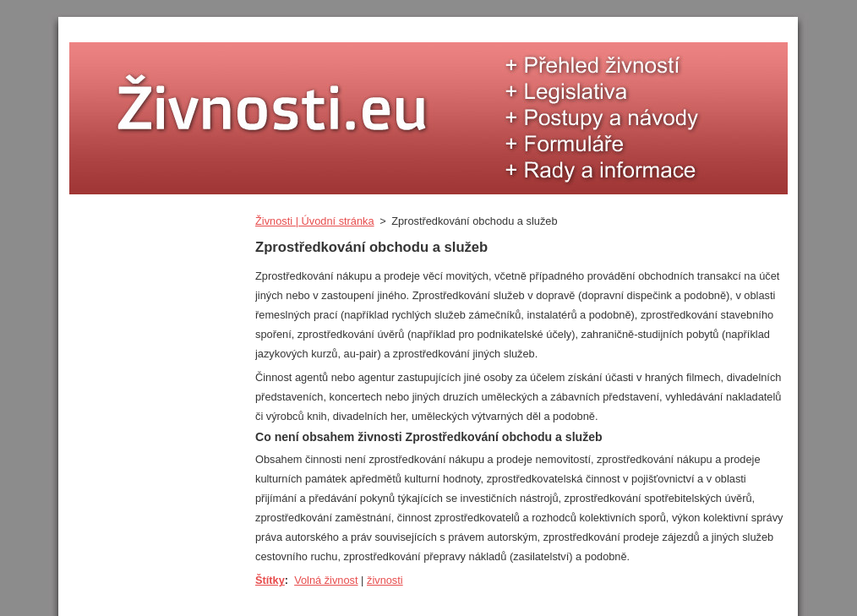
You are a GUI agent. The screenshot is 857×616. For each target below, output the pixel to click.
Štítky (270, 580)
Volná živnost (326, 580)
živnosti (385, 580)
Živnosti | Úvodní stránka (315, 221)
